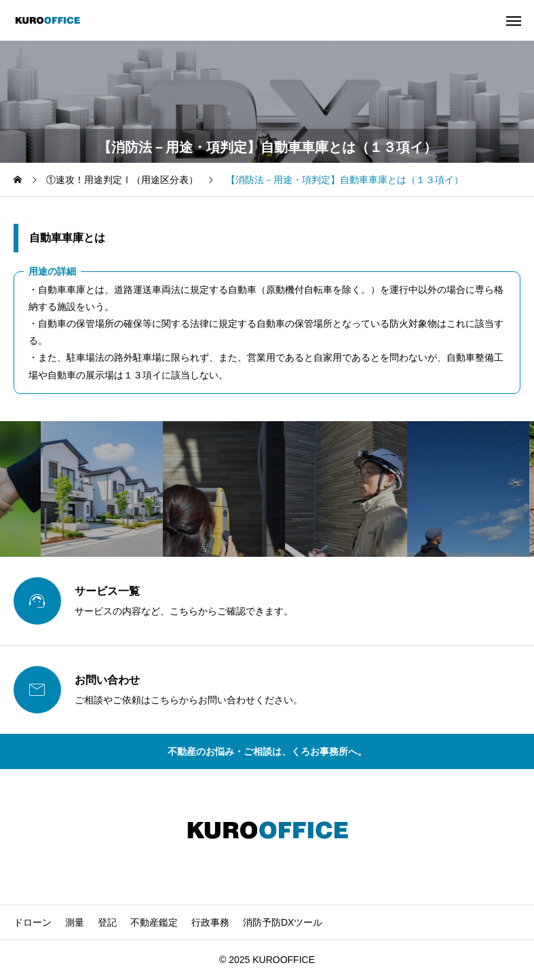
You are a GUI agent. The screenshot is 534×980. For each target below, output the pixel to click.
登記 (107, 922)
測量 (75, 922)
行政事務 (210, 922)
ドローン (33, 922)
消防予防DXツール (283, 922)
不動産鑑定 (154, 922)
